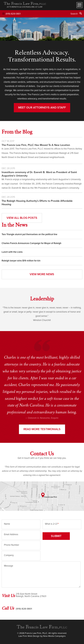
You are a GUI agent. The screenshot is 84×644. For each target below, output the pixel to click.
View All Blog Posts (22, 218)
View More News (42, 274)
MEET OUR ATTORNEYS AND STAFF (42, 108)
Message (9, 566)
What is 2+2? (52, 524)
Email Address (11, 534)
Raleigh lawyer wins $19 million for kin (21, 261)
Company (9, 555)
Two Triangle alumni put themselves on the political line (29, 234)
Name (7, 524)
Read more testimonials (42, 429)
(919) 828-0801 (13, 14)
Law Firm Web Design (29, 636)
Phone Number (12, 545)
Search (74, 14)
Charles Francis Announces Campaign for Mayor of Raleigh (31, 243)
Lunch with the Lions (12, 252)
